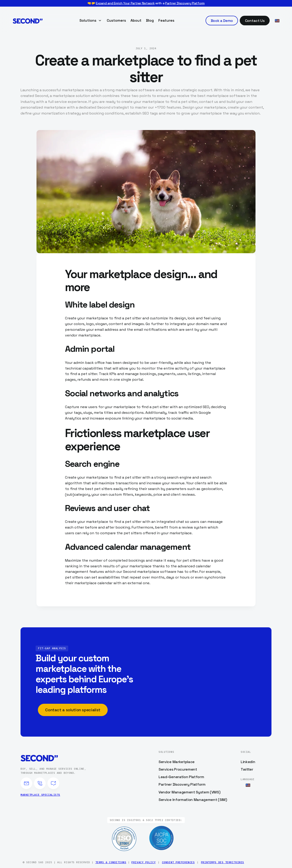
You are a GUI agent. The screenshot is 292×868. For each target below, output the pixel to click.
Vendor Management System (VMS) (189, 792)
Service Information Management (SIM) (193, 800)
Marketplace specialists (40, 795)
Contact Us (255, 21)
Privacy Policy (143, 862)
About (136, 20)
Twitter (247, 769)
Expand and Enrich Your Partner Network (125, 3)
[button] (91, 21)
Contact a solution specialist (73, 710)
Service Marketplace (177, 762)
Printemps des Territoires (223, 862)
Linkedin (248, 762)
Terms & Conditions (111, 862)
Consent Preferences (178, 862)
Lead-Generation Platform (181, 777)
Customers (116, 20)
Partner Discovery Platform (185, 3)
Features (166, 20)
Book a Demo (222, 21)
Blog (150, 20)
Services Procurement (178, 769)
